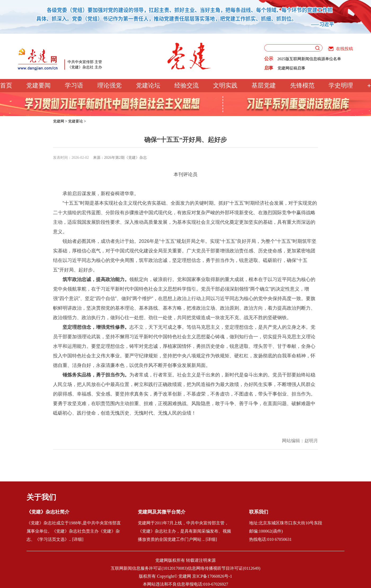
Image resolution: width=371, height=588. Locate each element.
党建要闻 (38, 85)
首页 (6, 85)
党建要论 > (77, 121)
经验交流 (187, 85)
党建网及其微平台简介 (162, 512)
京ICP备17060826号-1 (212, 576)
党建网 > (60, 121)
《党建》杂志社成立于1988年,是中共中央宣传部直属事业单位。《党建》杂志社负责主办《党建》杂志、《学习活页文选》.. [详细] (74, 531)
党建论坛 (148, 85)
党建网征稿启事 (291, 68)
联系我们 (259, 512)
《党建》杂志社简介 (48, 512)
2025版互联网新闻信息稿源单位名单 (309, 59)
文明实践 (225, 85)
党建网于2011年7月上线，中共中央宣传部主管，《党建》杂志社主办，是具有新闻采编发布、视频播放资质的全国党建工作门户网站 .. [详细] (184, 531)
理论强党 (109, 85)
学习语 (74, 85)
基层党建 (264, 85)
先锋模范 (302, 85)
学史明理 (341, 85)
